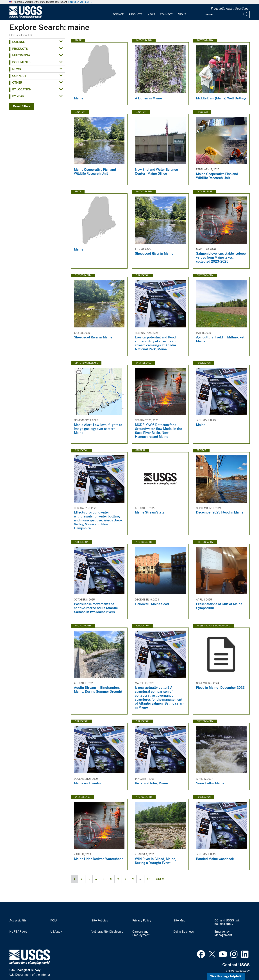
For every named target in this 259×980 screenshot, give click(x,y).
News (151, 14)
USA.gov (56, 932)
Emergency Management (223, 933)
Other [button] (17, 83)
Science (118, 14)
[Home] (26, 17)
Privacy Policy (142, 921)
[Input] (226, 14)
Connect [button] (19, 76)
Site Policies (100, 921)
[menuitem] (118, 12)
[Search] (246, 14)
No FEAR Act (18, 932)
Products (136, 14)
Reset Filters (22, 106)
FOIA (54, 921)
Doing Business (184, 932)
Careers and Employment (141, 933)
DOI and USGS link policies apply (227, 922)
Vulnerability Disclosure (107, 932)
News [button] (17, 69)
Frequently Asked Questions (230, 9)
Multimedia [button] (21, 55)
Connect (166, 14)
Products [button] (20, 49)
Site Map (179, 921)
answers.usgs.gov (238, 971)
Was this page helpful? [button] (226, 976)
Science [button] (19, 42)
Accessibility (18, 921)
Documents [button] (21, 62)
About (182, 14)
